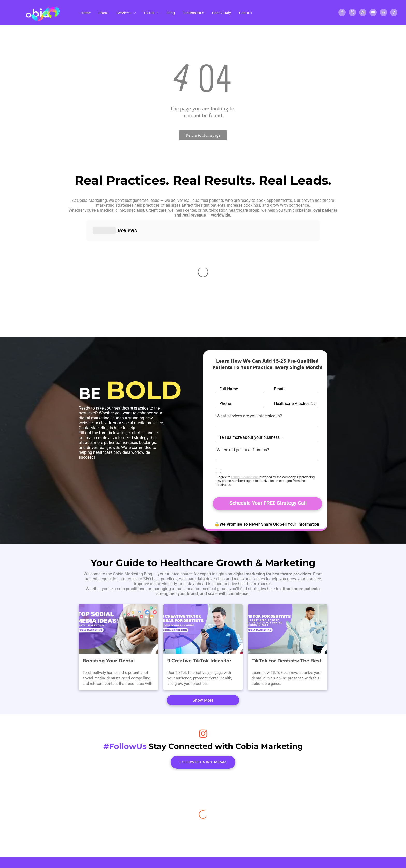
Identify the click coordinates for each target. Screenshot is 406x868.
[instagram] (363, 13)
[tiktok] (394, 13)
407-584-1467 (216, 795)
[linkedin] (383, 13)
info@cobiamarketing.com (227, 805)
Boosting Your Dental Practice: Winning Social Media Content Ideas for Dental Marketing (112, 651)
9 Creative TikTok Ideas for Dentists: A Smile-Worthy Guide (199, 651)
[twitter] (352, 13)
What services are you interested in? (249, 416)
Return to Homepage (203, 135)
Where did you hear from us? (243, 450)
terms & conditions (245, 477)
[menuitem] (86, 13)
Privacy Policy (216, 832)
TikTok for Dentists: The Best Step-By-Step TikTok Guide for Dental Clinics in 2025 (287, 651)
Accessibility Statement (255, 832)
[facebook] (342, 13)
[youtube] (373, 13)
